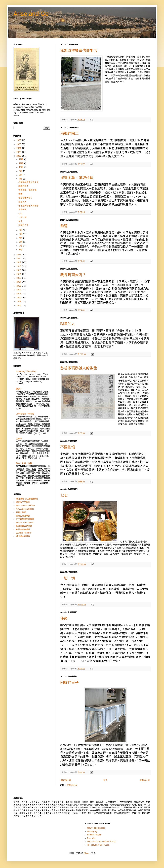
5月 (21, 234)
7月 (21, 179)
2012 (19, 290)
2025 (19, 144)
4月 (21, 238)
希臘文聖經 (21, 512)
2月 (21, 246)
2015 (19, 278)
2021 (19, 255)
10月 (21, 167)
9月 (21, 171)
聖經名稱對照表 (23, 516)
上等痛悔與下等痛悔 (25, 414)
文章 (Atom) (72, 785)
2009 (19, 301)
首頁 (105, 780)
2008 (19, 305)
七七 (64, 495)
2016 (19, 274)
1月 (21, 250)
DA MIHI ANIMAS (24, 533)
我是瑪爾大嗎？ (73, 275)
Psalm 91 (91, 838)
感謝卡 (19, 389)
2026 (19, 140)
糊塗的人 (68, 324)
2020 (19, 258)
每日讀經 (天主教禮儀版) (27, 499)
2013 (19, 286)
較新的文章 (66, 780)
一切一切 (68, 578)
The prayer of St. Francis (98, 845)
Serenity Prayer (94, 835)
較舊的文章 (145, 780)
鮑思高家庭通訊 (23, 530)
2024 (19, 148)
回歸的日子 (69, 683)
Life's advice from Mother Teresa (102, 842)
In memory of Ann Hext (26, 371)
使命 (64, 618)
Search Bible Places (25, 523)
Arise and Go (31, 14)
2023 (19, 152)
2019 (19, 262)
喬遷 (64, 226)
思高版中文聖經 (23, 502)
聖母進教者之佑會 (24, 526)
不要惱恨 (68, 447)
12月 (21, 159)
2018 (19, 266)
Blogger (87, 853)
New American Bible (25, 509)
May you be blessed (96, 828)
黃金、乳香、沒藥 (24, 463)
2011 (19, 294)
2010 (19, 298)
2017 (19, 270)
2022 (19, 156)
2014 (19, 282)
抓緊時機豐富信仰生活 (79, 51)
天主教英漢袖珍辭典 (25, 519)
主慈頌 (19, 439)
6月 (21, 230)
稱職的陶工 (69, 134)
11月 (21, 163)
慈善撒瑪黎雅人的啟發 (79, 368)
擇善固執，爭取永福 (77, 178)
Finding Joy (92, 831)
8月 (21, 175)
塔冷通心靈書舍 (23, 536)
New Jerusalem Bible (25, 506)
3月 (21, 242)
